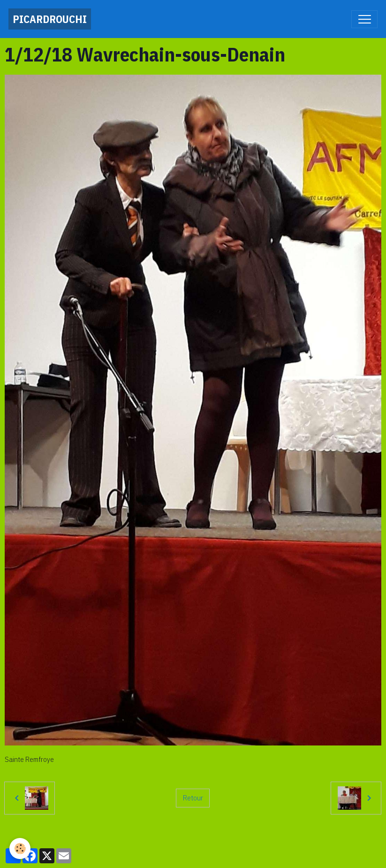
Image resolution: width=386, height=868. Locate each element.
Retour (193, 798)
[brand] (50, 19)
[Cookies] (20, 849)
